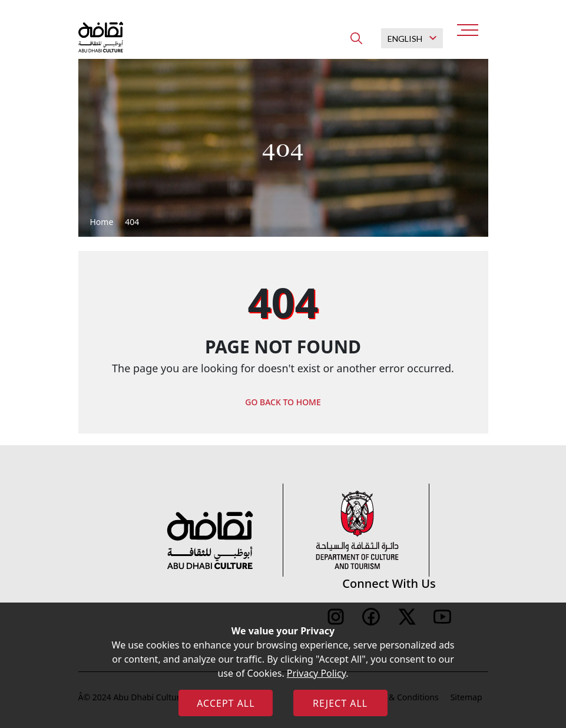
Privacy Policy (316, 673)
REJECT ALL (340, 703)
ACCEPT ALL (226, 703)
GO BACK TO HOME (283, 402)
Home (102, 222)
